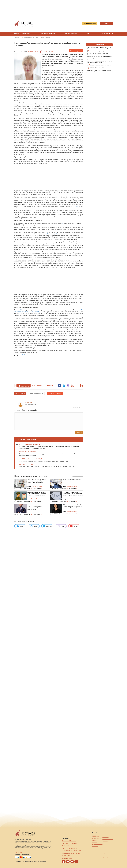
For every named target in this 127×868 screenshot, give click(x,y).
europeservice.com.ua (97, 852)
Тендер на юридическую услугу (72, 848)
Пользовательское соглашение (71, 851)
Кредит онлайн (67, 856)
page (20, 526)
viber (61, 526)
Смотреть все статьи (78, 476)
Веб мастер (95, 842)
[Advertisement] (64, 9)
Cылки (104, 856)
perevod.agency (96, 850)
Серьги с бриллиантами (95, 836)
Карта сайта (66, 846)
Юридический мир (107, 34)
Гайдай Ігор (28, 403)
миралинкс (95, 840)
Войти (107, 24)
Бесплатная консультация (29, 444)
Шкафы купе (105, 850)
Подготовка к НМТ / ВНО (108, 839)
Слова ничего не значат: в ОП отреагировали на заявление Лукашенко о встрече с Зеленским (99, 58)
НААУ (23, 355)
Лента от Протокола (33, 51)
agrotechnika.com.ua (97, 848)
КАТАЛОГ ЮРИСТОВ (26, 464)
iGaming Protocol (67, 858)
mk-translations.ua (106, 858)
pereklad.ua (105, 841)
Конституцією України (26, 199)
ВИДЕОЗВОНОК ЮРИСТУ (27, 452)
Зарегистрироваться (90, 24)
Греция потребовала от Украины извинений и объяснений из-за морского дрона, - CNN (99, 49)
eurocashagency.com (97, 858)
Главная (17, 38)
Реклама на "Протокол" (69, 841)
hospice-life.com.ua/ (107, 843)
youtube (74, 526)
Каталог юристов (71, 34)
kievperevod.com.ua (96, 856)
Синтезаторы (95, 846)
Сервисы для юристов (47, 34)
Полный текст (19, 852)
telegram (47, 526)
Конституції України (56, 234)
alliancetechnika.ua (96, 838)
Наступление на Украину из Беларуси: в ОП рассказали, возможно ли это (99, 63)
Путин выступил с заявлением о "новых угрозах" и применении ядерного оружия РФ (99, 67)
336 (74, 206)
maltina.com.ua (106, 854)
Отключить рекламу (76, 51)
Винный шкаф (106, 837)
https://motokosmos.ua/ (97, 844)
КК (77, 206)
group (34, 526)
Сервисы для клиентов (22, 34)
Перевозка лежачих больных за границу (107, 847)
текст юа (94, 854)
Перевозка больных (107, 845)
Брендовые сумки (106, 852)
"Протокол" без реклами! (70, 843)
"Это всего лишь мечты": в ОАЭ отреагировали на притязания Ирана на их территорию (99, 53)
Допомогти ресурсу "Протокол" (71, 853)
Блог (89, 34)
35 (48, 234)
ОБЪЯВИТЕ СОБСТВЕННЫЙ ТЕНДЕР (31, 459)
